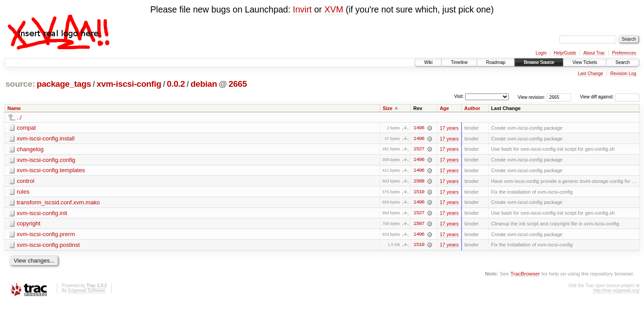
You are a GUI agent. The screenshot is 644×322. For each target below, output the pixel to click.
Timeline (459, 62)
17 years (449, 128)
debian (204, 84)
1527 (419, 149)
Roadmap (496, 62)
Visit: (459, 96)
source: (20, 84)
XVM (334, 9)
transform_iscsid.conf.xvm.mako (59, 203)
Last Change (591, 74)
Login (541, 53)
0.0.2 (176, 84)
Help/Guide (565, 53)
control (26, 181)
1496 (419, 128)
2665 (238, 84)
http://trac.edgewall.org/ (616, 291)
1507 (419, 225)
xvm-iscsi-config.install (46, 138)
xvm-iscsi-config (129, 84)
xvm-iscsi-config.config (46, 160)
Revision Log (623, 74)
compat (27, 128)
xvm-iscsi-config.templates (51, 171)
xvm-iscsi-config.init (42, 214)
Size (388, 108)
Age (444, 108)
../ (19, 117)
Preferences (624, 53)
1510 (419, 192)
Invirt (302, 9)
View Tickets (585, 62)
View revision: (532, 97)
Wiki (428, 62)
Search (623, 62)
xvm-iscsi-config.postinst (49, 246)
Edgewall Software (87, 291)
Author (472, 108)
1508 (419, 182)
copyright (29, 224)
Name (14, 108)
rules (23, 192)
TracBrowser (525, 275)
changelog (30, 149)
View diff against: (610, 97)
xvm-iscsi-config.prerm (46, 235)
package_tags (64, 84)
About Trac (594, 53)
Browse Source (539, 62)
